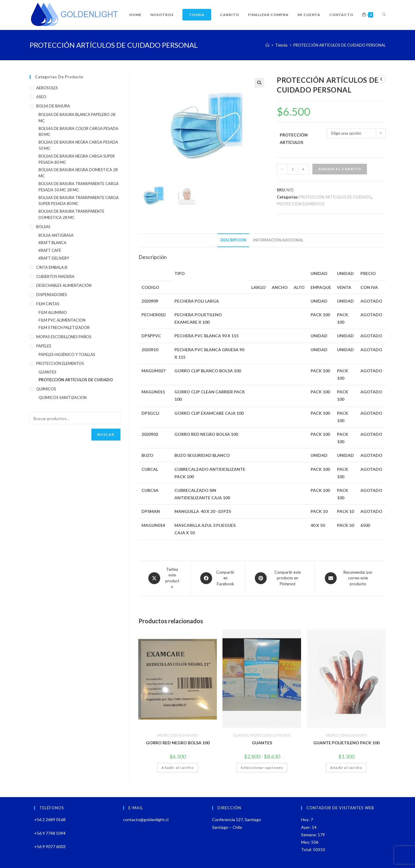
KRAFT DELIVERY (54, 258)
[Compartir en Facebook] (218, 578)
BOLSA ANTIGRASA (56, 235)
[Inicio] (267, 45)
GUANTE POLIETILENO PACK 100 (346, 743)
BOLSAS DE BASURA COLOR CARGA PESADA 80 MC (78, 132)
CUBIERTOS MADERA (55, 276)
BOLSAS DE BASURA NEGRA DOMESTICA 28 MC (78, 173)
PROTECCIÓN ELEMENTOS (301, 204)
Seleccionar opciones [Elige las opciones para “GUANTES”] (262, 768)
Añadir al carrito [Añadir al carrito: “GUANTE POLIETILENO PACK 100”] (346, 768)
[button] (259, 83)
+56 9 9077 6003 (50, 846)
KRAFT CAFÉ (50, 250)
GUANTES (241, 735)
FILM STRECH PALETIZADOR (64, 328)
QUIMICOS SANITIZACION (63, 398)
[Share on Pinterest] (280, 578)
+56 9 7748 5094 (50, 833)
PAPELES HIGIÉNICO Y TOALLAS (67, 354)
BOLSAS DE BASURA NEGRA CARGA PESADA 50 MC (78, 145)
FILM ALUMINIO (53, 312)
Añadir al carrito (340, 169)
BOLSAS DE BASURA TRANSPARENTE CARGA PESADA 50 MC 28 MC (79, 187)
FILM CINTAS (48, 304)
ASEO (41, 97)
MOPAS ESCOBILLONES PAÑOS (64, 337)
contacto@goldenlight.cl (146, 819)
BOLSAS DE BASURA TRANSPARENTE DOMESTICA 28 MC (71, 214)
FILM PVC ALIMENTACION (62, 320)
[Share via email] (350, 578)
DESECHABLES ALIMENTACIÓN (64, 285)
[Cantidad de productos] (293, 169)
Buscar (106, 434)
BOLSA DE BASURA (53, 106)
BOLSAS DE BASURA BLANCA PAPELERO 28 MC (77, 118)
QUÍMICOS (46, 389)
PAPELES (44, 346)
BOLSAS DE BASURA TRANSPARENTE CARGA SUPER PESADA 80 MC (79, 201)
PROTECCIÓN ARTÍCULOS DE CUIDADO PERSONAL (340, 45)
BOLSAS (43, 227)
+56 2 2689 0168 (50, 819)
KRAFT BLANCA (53, 243)
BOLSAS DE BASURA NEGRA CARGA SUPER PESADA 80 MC (77, 159)
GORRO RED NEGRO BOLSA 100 (178, 743)
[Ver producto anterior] (381, 79)
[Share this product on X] (164, 578)
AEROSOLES (47, 88)
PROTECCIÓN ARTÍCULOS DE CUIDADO (335, 197)
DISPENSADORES (52, 295)
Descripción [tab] (233, 240)
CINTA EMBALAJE (52, 267)
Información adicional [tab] (278, 240)
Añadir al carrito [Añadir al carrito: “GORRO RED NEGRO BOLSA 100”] (177, 768)
